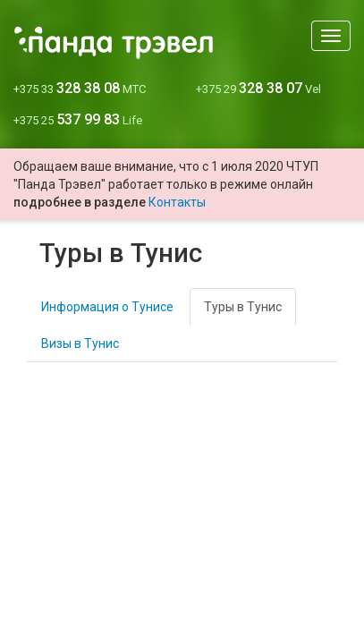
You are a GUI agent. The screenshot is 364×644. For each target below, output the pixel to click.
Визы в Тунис (80, 343)
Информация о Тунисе (107, 307)
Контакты (177, 202)
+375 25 (78, 120)
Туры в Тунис (243, 307)
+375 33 (80, 89)
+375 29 (258, 89)
